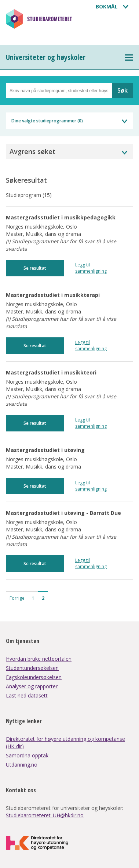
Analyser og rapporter (32, 686)
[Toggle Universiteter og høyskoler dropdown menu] (129, 58)
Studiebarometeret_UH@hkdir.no (45, 815)
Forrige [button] (17, 598)
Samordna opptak (27, 755)
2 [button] (43, 598)
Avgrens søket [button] (32, 151)
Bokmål (107, 6)
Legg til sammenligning (91, 268)
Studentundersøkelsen (32, 668)
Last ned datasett (27, 695)
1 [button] (33, 598)
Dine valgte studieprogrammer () (47, 121)
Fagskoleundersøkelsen (34, 677)
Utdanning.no (22, 765)
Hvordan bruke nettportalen (39, 659)
